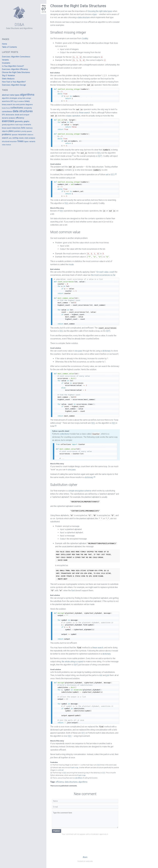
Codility (85, 38)
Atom (85, 857)
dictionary (106, 351)
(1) (73, 155)
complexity (28, 108)
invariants (27, 125)
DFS (3, 115)
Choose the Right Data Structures (16, 72)
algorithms (83, 782)
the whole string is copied (72, 662)
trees (20, 141)
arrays (29, 98)
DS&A (19, 25)
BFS (12, 101)
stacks (21, 138)
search (5, 138)
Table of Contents (9, 47)
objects (5, 131)
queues (15, 135)
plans (11, 131)
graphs (26, 121)
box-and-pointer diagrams (23, 105)
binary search (7, 105)
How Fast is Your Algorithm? (14, 82)
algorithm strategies (10, 98)
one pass (78, 351)
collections (64, 434)
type (95, 14)
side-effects (78, 778)
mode (71, 264)
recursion (22, 134)
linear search (84, 113)
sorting (15, 138)
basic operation (74, 116)
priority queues (27, 131)
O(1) (112, 174)
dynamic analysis (8, 118)
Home (4, 44)
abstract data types (11, 95)
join (108, 675)
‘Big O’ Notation (8, 76)
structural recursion (9, 141)
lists (23, 128)
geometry (19, 121)
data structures (71, 782)
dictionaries (10, 115)
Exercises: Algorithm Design (14, 85)
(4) (94, 477)
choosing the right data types (100, 11)
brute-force (6, 108)
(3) (56, 426)
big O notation (19, 101)
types (26, 141)
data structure (84, 17)
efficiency (60, 782)
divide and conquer (22, 115)
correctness (7, 111)
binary (27, 101)
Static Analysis (8, 79)
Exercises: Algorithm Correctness (16, 57)
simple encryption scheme (80, 491)
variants (32, 141)
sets (10, 138)
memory (29, 128)
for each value (102, 272)
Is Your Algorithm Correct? (13, 66)
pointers (18, 131)
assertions (6, 101)
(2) (116, 174)
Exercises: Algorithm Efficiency (15, 69)
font (73, 590)
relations (30, 135)
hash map (75, 768)
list (101, 675)
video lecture (6, 145)
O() (99, 153)
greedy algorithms (8, 125)
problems (7, 134)
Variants (5, 60)
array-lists (22, 98)
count (112, 272)
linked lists (16, 128)
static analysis (30, 138)
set (107, 174)
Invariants (6, 63)
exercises (8, 121)
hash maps (19, 125)
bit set (61, 770)
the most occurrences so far (103, 275)
